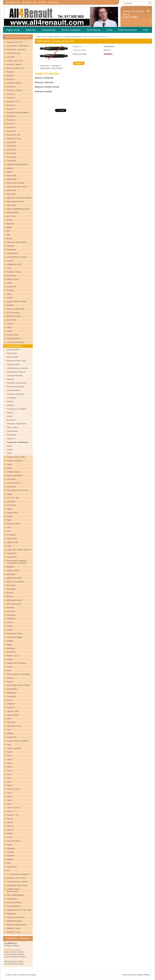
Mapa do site (31, 2)
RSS (44, 2)
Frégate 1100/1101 (54, 37)
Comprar (79, 63)
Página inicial (14, 2)
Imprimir (55, 2)
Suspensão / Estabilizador (72, 37)
